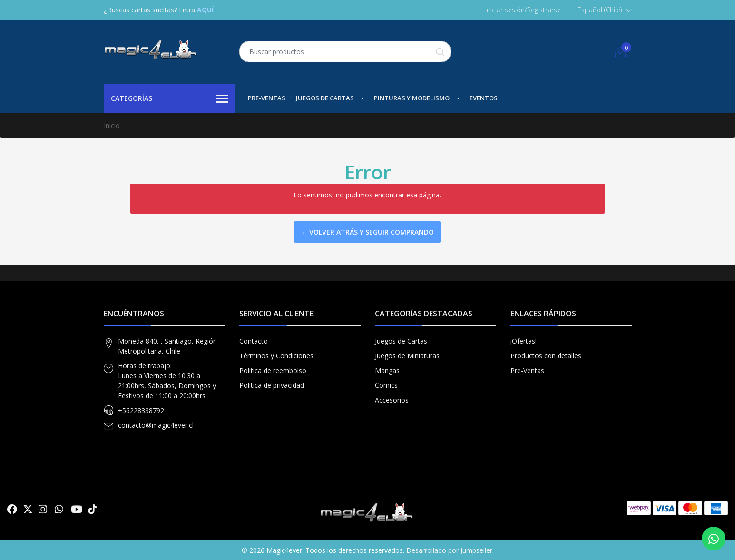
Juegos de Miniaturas (407, 356)
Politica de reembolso (273, 370)
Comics (386, 385)
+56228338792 (141, 410)
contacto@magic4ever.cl (156, 425)
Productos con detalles (546, 356)
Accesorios (392, 400)
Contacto (254, 341)
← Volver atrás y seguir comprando (367, 232)
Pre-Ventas (267, 98)
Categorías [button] (170, 99)
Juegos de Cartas (325, 98)
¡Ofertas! (524, 341)
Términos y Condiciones (276, 356)
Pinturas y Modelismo (412, 98)
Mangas (387, 370)
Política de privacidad (272, 385)
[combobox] (345, 52)
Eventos (484, 98)
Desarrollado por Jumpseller (449, 550)
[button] (605, 10)
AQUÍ (205, 10)
